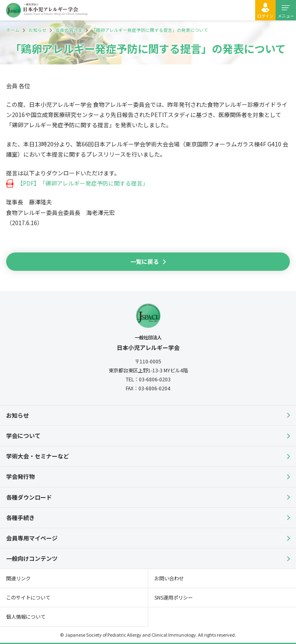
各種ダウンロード (29, 497)
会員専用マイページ (32, 538)
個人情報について (26, 617)
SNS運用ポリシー (174, 598)
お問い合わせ (169, 578)
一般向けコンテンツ (32, 558)
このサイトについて (28, 598)
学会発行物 (20, 476)
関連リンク (18, 578)
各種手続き (20, 518)
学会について (23, 436)
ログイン (265, 16)
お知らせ (18, 415)
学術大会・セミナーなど (38, 456)
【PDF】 (28, 183)
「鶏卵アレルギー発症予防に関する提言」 (94, 183)
